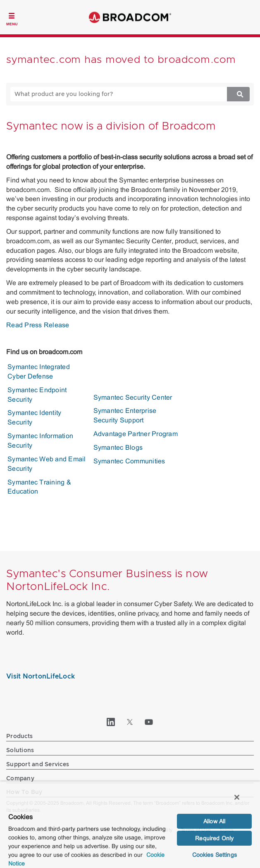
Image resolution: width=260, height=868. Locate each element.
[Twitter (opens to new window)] (130, 722)
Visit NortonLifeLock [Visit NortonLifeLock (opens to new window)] (41, 676)
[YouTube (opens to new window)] (149, 722)
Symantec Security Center (133, 397)
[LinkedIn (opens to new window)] (111, 722)
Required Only (214, 838)
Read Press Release (38, 325)
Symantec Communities (129, 461)
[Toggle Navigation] (12, 18)
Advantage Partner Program (136, 434)
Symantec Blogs (118, 447)
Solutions (20, 751)
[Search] (238, 94)
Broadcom (130, 17)
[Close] (237, 797)
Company (20, 779)
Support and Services (38, 765)
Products (19, 736)
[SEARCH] (112, 94)
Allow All (214, 821)
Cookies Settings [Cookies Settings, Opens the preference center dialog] (215, 855)
